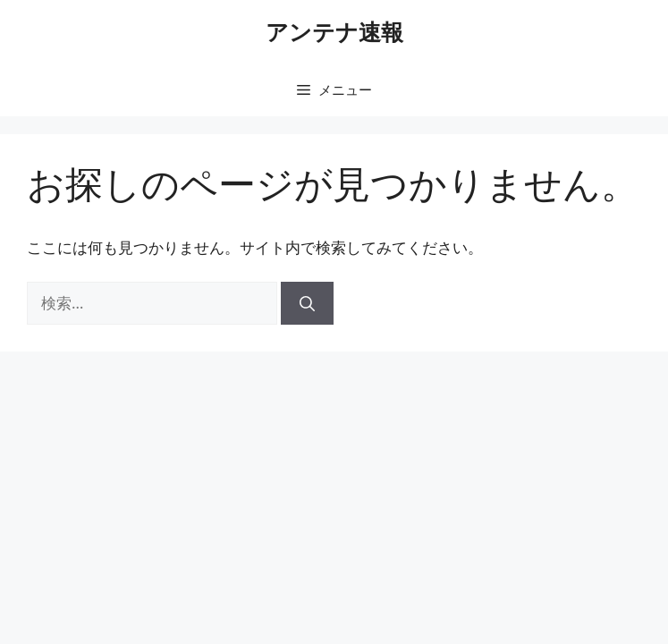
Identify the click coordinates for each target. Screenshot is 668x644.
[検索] (307, 303)
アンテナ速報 (334, 31)
